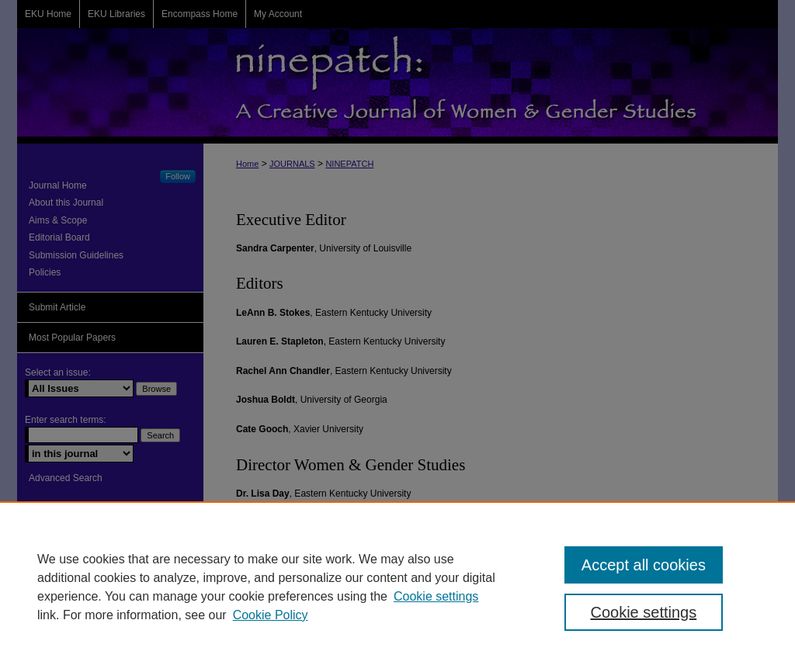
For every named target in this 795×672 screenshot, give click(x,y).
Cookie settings (436, 596)
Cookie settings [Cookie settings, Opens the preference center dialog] (643, 612)
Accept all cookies (644, 565)
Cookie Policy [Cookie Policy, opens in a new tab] (271, 615)
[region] (397, 587)
